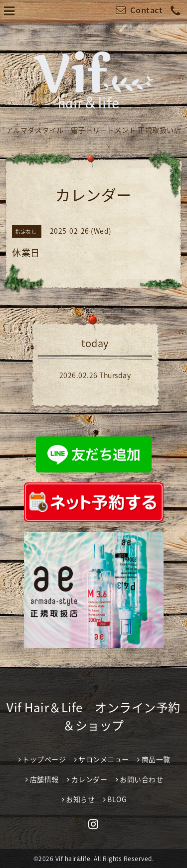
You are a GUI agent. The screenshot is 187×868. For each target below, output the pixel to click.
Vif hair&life (73, 859)
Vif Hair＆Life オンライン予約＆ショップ (93, 716)
